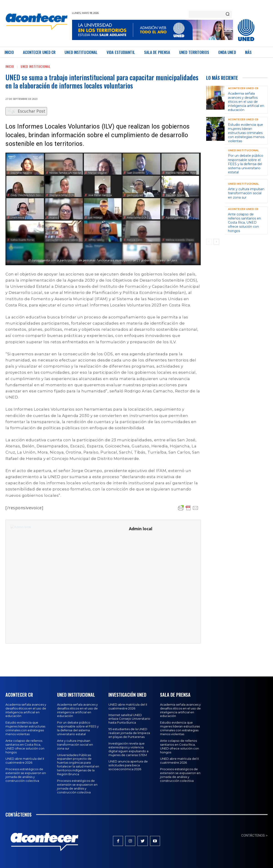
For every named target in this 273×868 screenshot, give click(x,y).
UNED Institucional (36, 66)
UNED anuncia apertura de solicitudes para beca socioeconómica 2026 (128, 765)
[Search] (228, 14)
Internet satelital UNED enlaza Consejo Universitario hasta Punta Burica (129, 719)
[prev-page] (209, 242)
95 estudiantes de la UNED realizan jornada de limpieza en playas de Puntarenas (129, 733)
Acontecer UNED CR (243, 88)
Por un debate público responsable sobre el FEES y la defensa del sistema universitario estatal (246, 164)
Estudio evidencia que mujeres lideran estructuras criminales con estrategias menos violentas (246, 133)
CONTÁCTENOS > (254, 835)
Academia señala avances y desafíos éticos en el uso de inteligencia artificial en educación (246, 102)
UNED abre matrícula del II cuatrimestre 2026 (25, 761)
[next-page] (216, 242)
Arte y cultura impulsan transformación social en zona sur (246, 193)
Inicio (10, 66)
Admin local (141, 529)
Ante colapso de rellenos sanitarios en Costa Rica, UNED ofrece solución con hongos (244, 223)
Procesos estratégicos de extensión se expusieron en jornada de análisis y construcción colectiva (26, 775)
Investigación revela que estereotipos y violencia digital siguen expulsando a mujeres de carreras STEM (128, 749)
